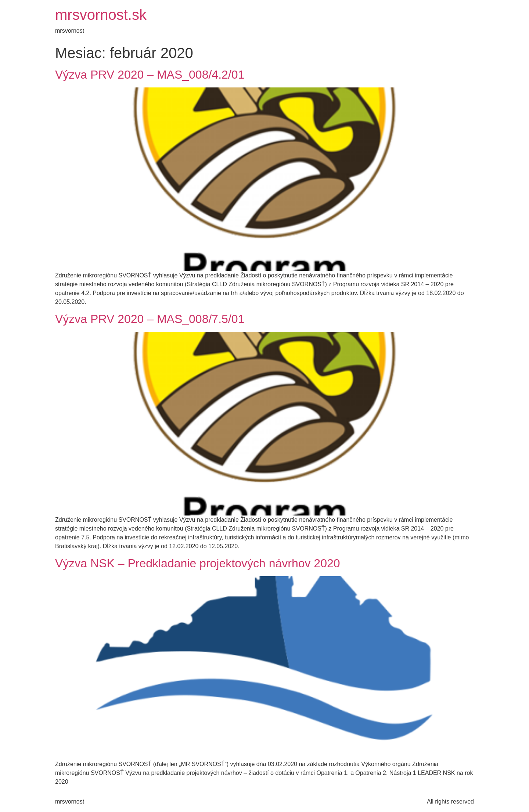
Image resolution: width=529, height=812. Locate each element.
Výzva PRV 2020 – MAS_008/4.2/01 (150, 75)
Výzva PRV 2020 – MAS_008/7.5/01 (150, 319)
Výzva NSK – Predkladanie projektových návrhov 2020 (198, 563)
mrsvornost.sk (101, 15)
